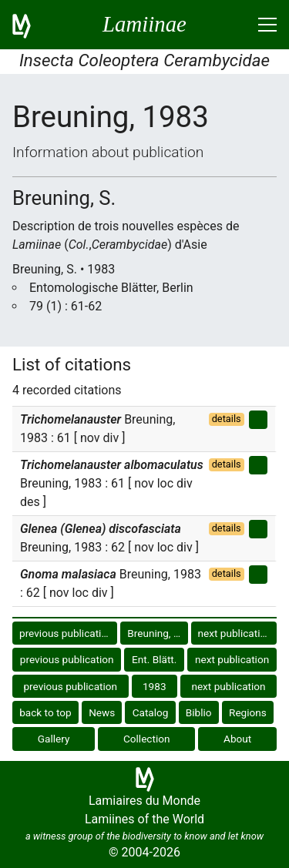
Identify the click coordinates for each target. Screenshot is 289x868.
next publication (235, 633)
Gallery (54, 739)
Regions (248, 712)
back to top (45, 712)
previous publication (66, 633)
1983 (155, 686)
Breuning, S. (155, 633)
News (102, 712)
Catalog (151, 712)
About (237, 739)
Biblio (199, 712)
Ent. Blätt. (154, 659)
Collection (147, 739)
